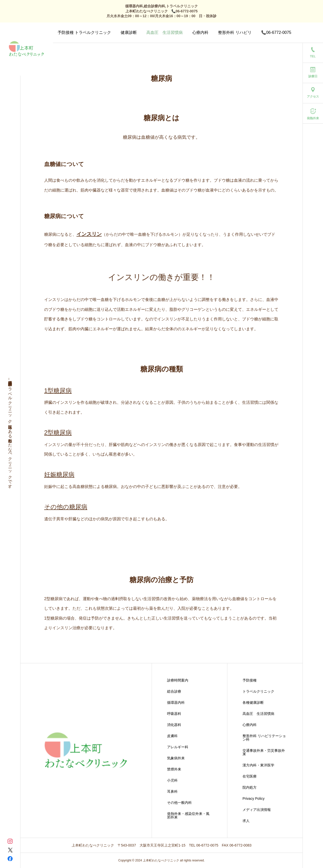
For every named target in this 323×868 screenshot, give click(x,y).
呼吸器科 (174, 714)
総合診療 (174, 691)
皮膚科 (172, 736)
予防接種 (250, 680)
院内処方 (250, 787)
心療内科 (200, 32)
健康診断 (129, 32)
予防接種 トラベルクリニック (84, 32)
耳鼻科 (172, 791)
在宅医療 (250, 776)
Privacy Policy (253, 799)
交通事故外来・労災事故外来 (264, 752)
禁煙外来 (174, 769)
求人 (246, 821)
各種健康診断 (253, 702)
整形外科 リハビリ (235, 32)
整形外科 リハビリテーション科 (264, 738)
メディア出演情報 (257, 810)
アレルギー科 (178, 747)
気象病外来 (176, 758)
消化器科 (174, 725)
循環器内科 (176, 702)
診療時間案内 (178, 680)
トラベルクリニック (258, 691)
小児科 (172, 780)
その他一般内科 (179, 803)
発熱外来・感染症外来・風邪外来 (188, 815)
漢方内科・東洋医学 (258, 765)
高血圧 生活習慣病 (165, 32)
